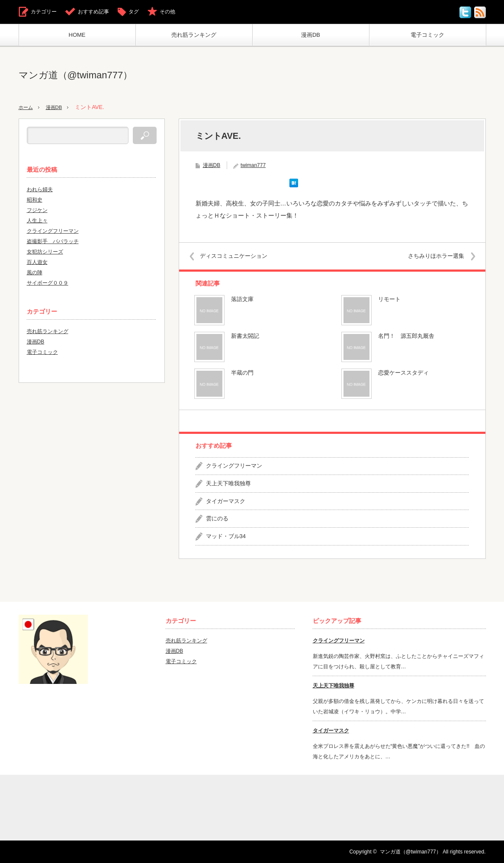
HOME (77, 35)
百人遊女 (37, 262)
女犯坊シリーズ (45, 252)
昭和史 (35, 200)
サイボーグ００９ (48, 283)
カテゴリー (44, 12)
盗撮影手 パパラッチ (53, 241)
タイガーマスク (226, 501)
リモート (389, 299)
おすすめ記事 (93, 12)
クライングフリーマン (234, 466)
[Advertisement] (328, 75)
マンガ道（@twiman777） (76, 75)
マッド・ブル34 (226, 536)
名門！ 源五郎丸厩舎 (406, 336)
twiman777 (253, 165)
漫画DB (311, 35)
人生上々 (37, 221)
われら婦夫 (40, 189)
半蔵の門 (242, 373)
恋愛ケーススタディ (403, 373)
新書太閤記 (245, 336)
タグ (134, 12)
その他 (167, 12)
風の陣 (35, 273)
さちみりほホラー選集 (431, 255)
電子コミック (427, 35)
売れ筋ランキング (194, 35)
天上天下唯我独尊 (228, 483)
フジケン (37, 210)
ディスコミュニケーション (239, 255)
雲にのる (217, 518)
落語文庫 (242, 299)
